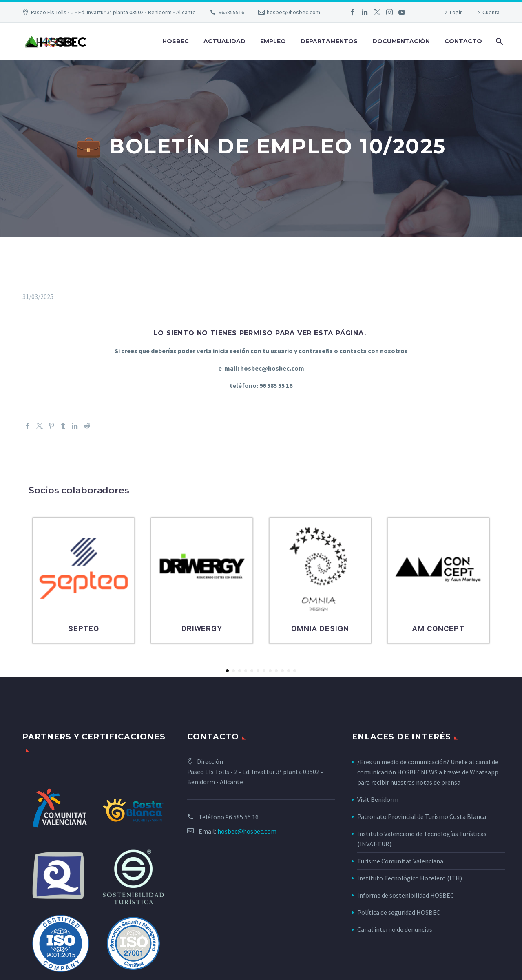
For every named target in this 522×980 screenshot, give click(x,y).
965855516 (231, 12)
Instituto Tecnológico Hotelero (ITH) (410, 878)
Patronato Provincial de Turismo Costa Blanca (422, 816)
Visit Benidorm (378, 799)
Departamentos (329, 41)
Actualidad (225, 41)
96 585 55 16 (242, 817)
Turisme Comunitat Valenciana (400, 861)
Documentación (401, 41)
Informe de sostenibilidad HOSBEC (406, 895)
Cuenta (491, 12)
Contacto (463, 41)
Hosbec (176, 41)
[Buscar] (499, 41)
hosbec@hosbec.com (293, 12)
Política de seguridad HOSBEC (399, 912)
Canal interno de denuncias (395, 929)
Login (456, 12)
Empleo (273, 41)
